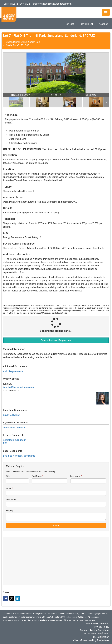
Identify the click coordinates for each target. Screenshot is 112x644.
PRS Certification (100, 637)
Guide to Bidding (12, 415)
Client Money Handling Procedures (91, 640)
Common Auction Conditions (95, 630)
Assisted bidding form (15, 440)
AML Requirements (13, 371)
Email (9, 488)
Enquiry (9, 511)
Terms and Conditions (14, 428)
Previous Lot (86, 24)
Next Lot (103, 24)
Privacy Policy (102, 627)
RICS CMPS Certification (96, 634)
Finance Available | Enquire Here (56, 340)
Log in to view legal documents (19, 456)
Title (8, 476)
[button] (52, 95)
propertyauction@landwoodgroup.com (52, 4)
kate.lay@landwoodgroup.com (18, 387)
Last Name (75, 476)
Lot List (70, 24)
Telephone (11, 500)
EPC (5, 443)
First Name (37, 476)
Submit (56, 526)
